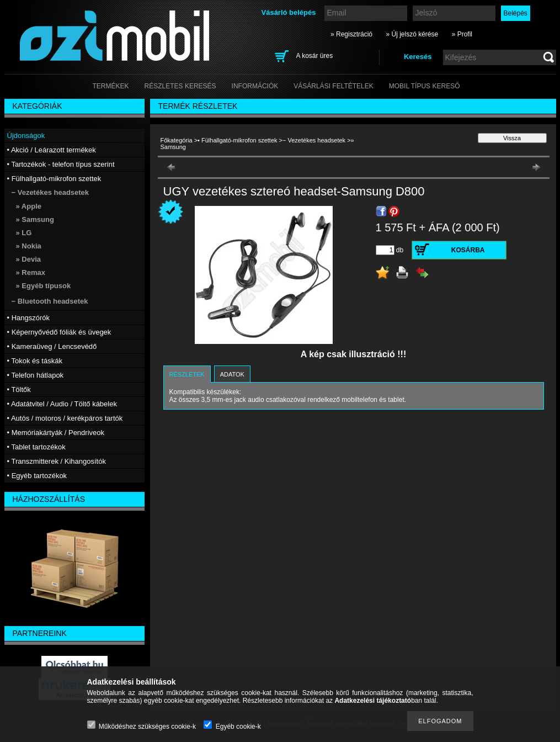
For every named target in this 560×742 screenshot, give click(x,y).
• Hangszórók (29, 318)
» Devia (29, 259)
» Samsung (35, 219)
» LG (24, 233)
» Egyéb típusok (44, 286)
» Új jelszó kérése (412, 34)
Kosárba (468, 250)
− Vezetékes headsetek (314, 140)
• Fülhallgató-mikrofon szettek (237, 140)
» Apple (29, 206)
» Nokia (29, 246)
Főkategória (177, 140)
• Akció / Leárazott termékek (52, 150)
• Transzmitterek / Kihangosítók (57, 461)
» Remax (31, 272)
